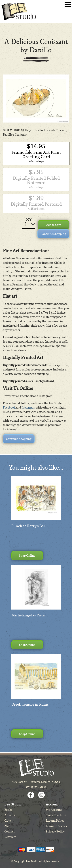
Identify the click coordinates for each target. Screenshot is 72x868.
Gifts (8, 821)
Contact (9, 831)
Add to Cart (53, 225)
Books (8, 810)
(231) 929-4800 (36, 787)
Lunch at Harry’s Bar (28, 526)
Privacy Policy (55, 831)
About (8, 826)
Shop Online (27, 556)
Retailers (10, 837)
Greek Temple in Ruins (30, 704)
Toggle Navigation (68, 5)
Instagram (28, 407)
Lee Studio (19, 12)
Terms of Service (57, 826)
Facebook (9, 407)
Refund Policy (55, 821)
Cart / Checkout (56, 815)
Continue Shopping (53, 234)
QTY (29, 219)
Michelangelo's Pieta (28, 615)
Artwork (10, 815)
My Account (54, 810)
